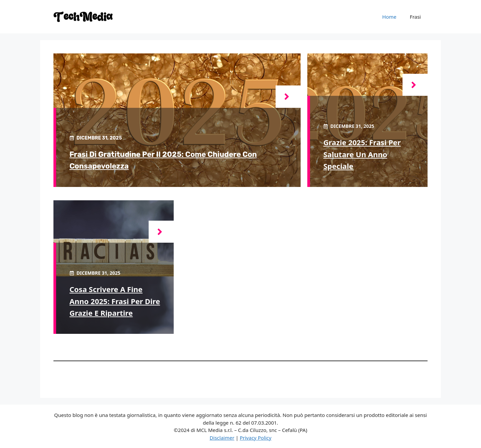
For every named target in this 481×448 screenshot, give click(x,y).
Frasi (415, 17)
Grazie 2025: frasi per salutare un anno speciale (362, 154)
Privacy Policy (256, 438)
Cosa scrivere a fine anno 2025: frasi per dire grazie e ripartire (115, 301)
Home (389, 17)
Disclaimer (222, 438)
